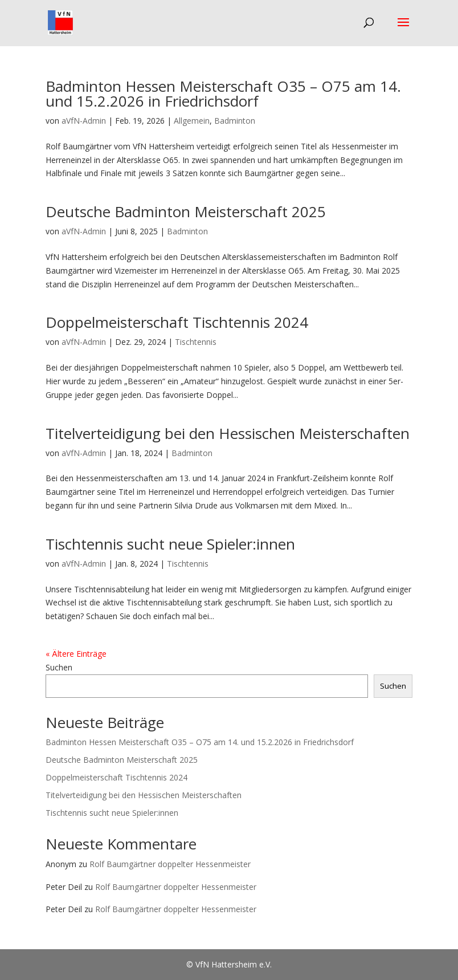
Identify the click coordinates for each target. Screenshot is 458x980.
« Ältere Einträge (76, 654)
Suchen (59, 667)
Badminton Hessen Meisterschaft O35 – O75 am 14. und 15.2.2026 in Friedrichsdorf (223, 93)
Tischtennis (196, 342)
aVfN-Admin (84, 121)
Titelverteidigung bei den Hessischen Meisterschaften (228, 433)
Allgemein (192, 121)
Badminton (235, 121)
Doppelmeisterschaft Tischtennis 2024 (177, 322)
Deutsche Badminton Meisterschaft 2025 (186, 212)
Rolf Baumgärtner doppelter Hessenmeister (170, 864)
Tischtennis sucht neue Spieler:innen (170, 544)
